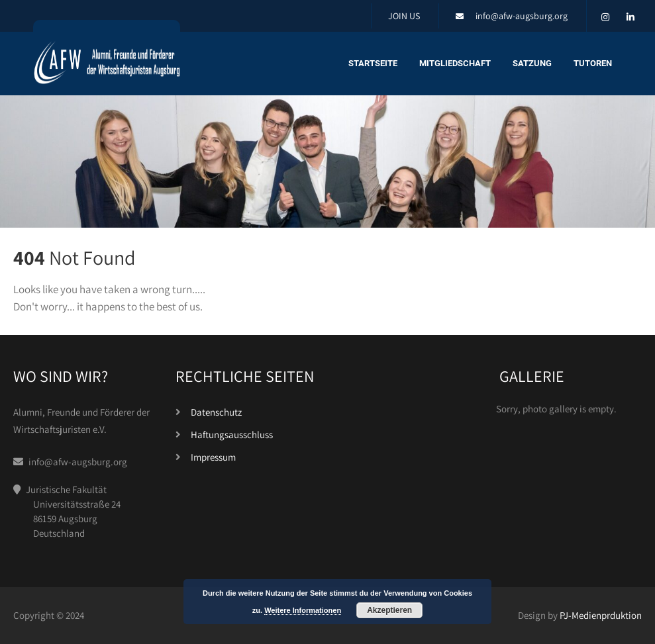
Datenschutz (216, 412)
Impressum (213, 457)
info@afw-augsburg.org (522, 16)
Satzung (532, 63)
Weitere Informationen (303, 610)
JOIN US (404, 16)
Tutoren (593, 63)
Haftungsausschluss (232, 435)
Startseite (373, 63)
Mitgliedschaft (455, 63)
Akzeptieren (389, 610)
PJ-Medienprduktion (601, 615)
